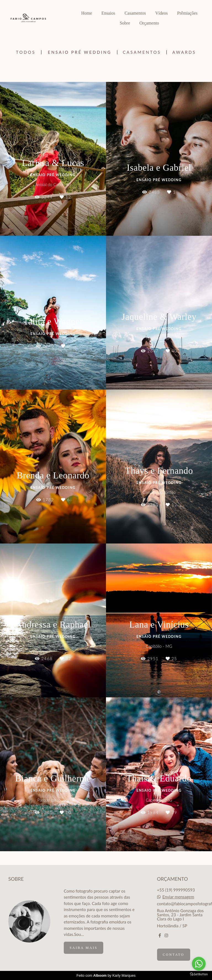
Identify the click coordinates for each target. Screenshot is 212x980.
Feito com (106, 975)
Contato (174, 955)
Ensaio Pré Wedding (79, 52)
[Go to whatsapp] (199, 964)
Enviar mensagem (178, 897)
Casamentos (135, 13)
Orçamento (149, 23)
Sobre (125, 23)
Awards (184, 52)
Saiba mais (84, 948)
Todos (26, 52)
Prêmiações (187, 13)
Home (87, 13)
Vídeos (161, 13)
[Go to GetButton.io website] (199, 974)
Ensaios (108, 13)
